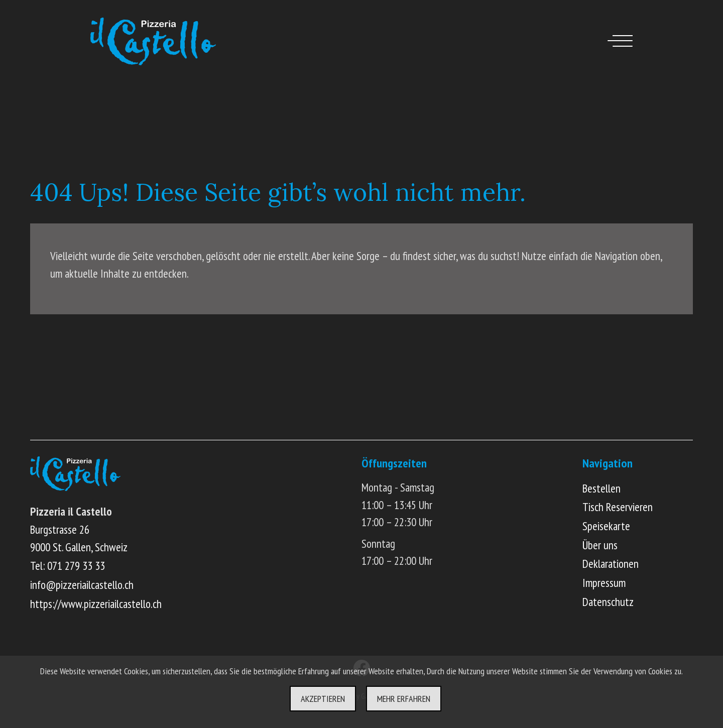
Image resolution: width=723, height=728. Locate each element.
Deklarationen (611, 564)
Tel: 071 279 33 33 (68, 566)
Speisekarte (606, 526)
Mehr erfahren (404, 699)
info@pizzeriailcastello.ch (82, 585)
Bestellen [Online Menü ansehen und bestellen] (601, 488)
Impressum (604, 583)
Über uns (600, 545)
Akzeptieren (323, 699)
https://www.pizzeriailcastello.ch (96, 604)
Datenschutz (608, 602)
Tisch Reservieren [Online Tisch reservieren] (618, 507)
